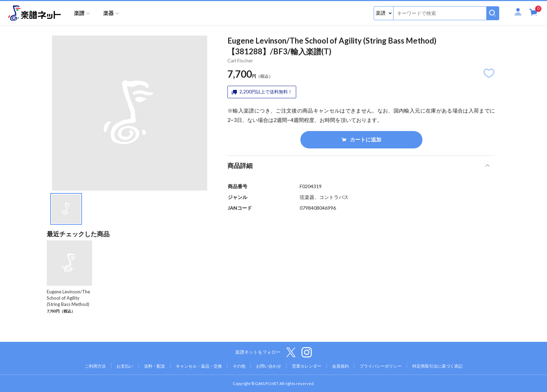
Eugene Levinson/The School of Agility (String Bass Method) (68, 298)
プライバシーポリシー (381, 366)
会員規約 (340, 366)
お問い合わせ (269, 366)
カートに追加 (361, 139)
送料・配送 (155, 366)
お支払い (125, 366)
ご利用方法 (95, 366)
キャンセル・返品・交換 (199, 366)
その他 (239, 366)
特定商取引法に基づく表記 (437, 366)
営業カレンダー (307, 366)
